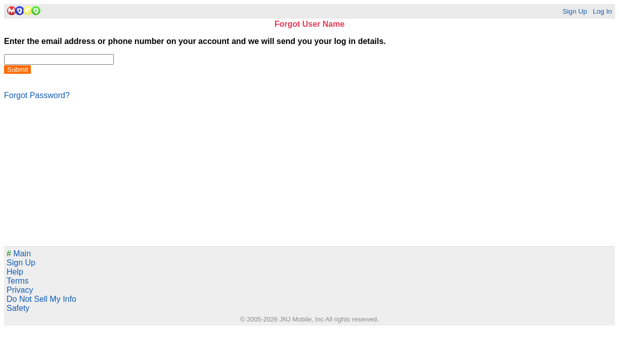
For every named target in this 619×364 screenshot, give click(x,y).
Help (15, 272)
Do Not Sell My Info (41, 299)
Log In (602, 11)
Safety (18, 308)
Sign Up (574, 11)
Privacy (20, 290)
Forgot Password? (37, 95)
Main (19, 254)
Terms (18, 281)
